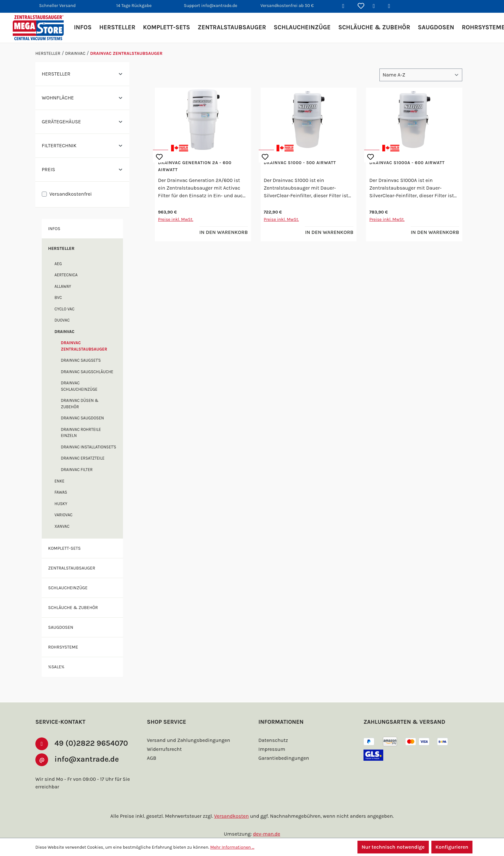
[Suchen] (346, 6)
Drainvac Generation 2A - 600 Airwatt (195, 166)
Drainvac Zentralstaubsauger (84, 346)
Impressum (272, 749)
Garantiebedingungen (284, 758)
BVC (58, 297)
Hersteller (61, 248)
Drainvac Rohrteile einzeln (81, 433)
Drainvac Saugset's (81, 360)
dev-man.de (266, 834)
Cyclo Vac (65, 309)
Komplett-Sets (64, 548)
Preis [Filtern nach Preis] (82, 169)
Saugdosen (61, 627)
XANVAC (62, 526)
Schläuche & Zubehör (73, 608)
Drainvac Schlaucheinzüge (79, 386)
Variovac (64, 515)
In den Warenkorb (224, 232)
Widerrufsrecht (164, 749)
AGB (151, 758)
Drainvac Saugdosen (82, 418)
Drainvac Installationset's (89, 447)
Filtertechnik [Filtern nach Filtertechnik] (82, 145)
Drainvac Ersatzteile (83, 458)
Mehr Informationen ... (232, 847)
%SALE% (56, 667)
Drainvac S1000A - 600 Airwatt (407, 163)
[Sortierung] (421, 75)
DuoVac (62, 320)
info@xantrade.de (87, 759)
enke (59, 481)
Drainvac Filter (77, 470)
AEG (58, 264)
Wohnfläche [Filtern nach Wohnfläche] (82, 98)
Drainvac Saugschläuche (87, 372)
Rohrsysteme (63, 647)
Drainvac (64, 332)
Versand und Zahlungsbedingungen (188, 740)
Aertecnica (66, 275)
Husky (61, 504)
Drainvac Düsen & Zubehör (80, 404)
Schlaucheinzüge (68, 588)
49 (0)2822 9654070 (91, 743)
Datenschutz (273, 740)
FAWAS (61, 492)
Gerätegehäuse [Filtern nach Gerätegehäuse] (82, 122)
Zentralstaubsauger (72, 568)
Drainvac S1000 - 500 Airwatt (300, 163)
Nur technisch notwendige (393, 847)
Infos (54, 229)
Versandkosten (231, 816)
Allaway (63, 286)
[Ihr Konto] (376, 6)
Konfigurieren (452, 847)
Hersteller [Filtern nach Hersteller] (82, 74)
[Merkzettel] (361, 6)
